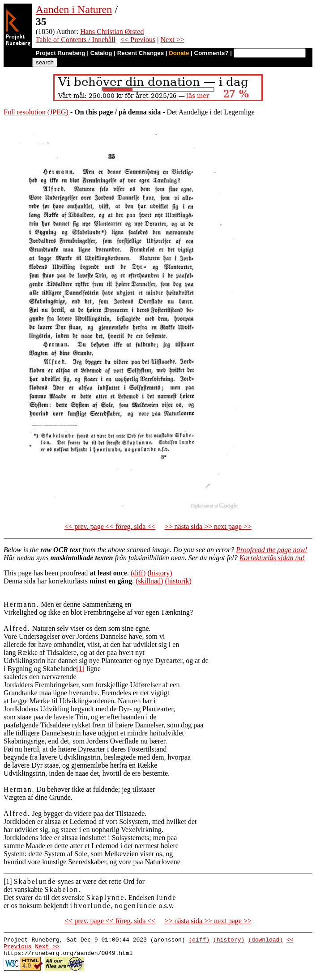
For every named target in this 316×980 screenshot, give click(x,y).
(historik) (178, 581)
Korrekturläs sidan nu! (272, 558)
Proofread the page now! (271, 550)
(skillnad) (149, 581)
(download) (265, 941)
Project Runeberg (60, 53)
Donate (179, 53)
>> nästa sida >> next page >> (208, 526)
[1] (80, 669)
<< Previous (138, 40)
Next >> (172, 40)
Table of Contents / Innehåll (76, 40)
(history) (160, 573)
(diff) (138, 573)
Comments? (211, 53)
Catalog (101, 53)
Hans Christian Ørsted (112, 32)
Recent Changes (141, 53)
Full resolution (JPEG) (36, 112)
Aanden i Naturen (74, 9)
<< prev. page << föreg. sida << (110, 526)
